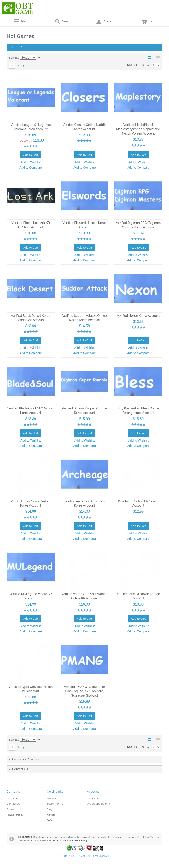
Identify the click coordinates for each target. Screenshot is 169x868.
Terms (10, 809)
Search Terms (55, 804)
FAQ (49, 820)
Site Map (52, 798)
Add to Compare (31, 168)
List (157, 58)
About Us (12, 798)
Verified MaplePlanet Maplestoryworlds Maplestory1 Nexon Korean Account (138, 129)
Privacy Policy (15, 815)
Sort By (14, 58)
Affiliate (51, 815)
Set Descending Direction (40, 58)
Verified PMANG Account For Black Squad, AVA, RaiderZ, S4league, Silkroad (85, 691)
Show (146, 65)
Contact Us (13, 804)
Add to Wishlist (31, 162)
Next (24, 66)
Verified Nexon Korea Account (138, 316)
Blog (50, 809)
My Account (94, 798)
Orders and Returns (99, 804)
